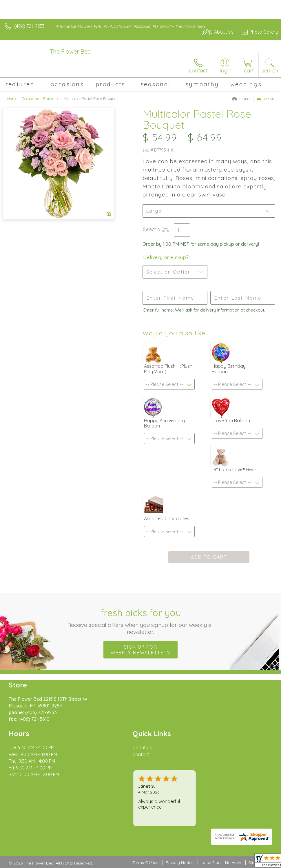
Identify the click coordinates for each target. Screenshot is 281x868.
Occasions (30, 99)
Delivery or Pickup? (166, 257)
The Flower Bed (70, 51)
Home (12, 99)
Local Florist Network (221, 862)
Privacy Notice (180, 862)
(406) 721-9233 (29, 26)
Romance (51, 99)
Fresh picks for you (140, 621)
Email (266, 99)
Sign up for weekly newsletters (140, 650)
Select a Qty (156, 229)
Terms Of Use (145, 862)
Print (241, 99)
